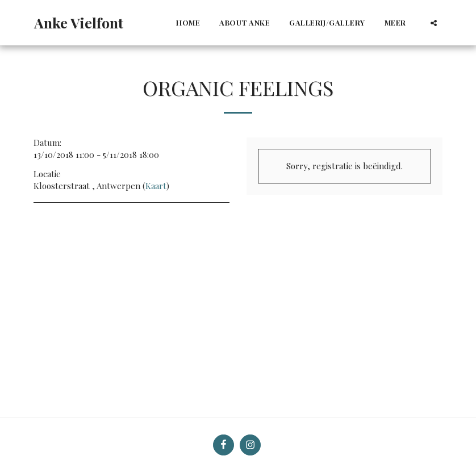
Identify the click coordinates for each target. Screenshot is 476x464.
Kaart (156, 186)
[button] (434, 23)
